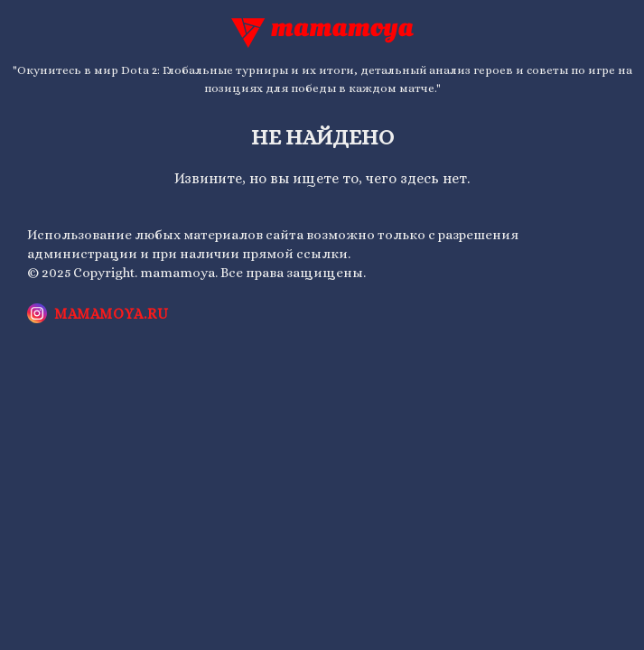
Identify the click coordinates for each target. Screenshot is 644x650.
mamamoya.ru (112, 314)
